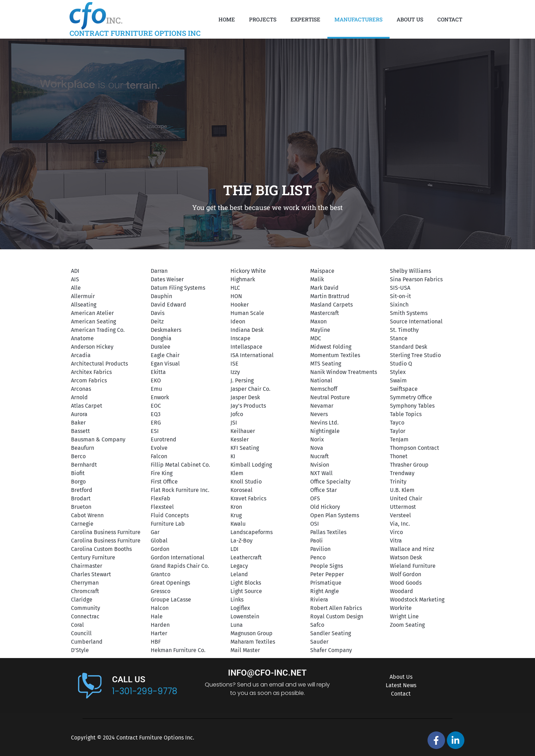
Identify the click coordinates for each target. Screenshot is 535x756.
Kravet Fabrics (248, 498)
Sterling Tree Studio (415, 355)
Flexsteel (162, 507)
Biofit (78, 473)
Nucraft (319, 456)
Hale (157, 616)
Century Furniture (93, 557)
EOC (156, 406)
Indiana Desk (247, 330)
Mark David (324, 288)
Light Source (246, 591)
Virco (396, 532)
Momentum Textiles (335, 355)
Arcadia (81, 355)
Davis (158, 313)
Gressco (161, 591)
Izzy (235, 372)
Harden (160, 625)
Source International (416, 321)
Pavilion (320, 549)
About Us (410, 19)
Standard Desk (409, 347)
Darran (159, 271)
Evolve (159, 448)
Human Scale (247, 313)
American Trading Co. (98, 330)
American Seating (93, 321)
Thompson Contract (415, 448)
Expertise (305, 19)
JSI (234, 423)
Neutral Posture (330, 397)
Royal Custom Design (337, 616)
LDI (234, 549)
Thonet (399, 456)
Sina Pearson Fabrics (416, 279)
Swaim (398, 380)
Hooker (240, 305)
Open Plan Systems (335, 515)
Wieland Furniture (413, 566)
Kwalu (238, 524)
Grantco (161, 574)
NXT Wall (321, 473)
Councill (81, 633)
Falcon (159, 456)
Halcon (160, 608)
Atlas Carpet (87, 406)
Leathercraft (246, 557)
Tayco (397, 423)
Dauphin (161, 296)
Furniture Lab (168, 524)
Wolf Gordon (406, 574)
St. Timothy (404, 330)
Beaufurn (83, 448)
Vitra (396, 541)
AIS (75, 279)
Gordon (160, 549)
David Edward (168, 305)
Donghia (161, 338)
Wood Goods (406, 583)
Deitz (157, 321)
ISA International (252, 355)
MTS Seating (326, 364)
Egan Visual (165, 364)
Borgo (78, 482)
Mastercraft (325, 313)
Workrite (401, 608)
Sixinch (399, 305)
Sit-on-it (400, 296)
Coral (77, 625)
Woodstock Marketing (417, 600)
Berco (78, 456)
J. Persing (242, 380)
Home (227, 19)
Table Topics (406, 414)
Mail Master (245, 650)
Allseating (84, 305)
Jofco (237, 414)
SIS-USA (400, 288)
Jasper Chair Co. (250, 389)
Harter (159, 633)
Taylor (398, 431)
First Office (164, 482)
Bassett (80, 431)
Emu (156, 389)
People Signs (327, 566)
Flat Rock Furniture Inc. (180, 490)
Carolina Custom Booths (101, 549)
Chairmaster (87, 566)
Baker (78, 423)
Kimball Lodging (251, 465)
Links (237, 600)
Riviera (319, 600)
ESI (155, 431)
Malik (317, 279)
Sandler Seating (331, 633)
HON (236, 296)
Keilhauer (243, 431)
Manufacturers (358, 19)
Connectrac (85, 616)
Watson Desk (406, 557)
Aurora (79, 414)
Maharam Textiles (253, 642)
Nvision (320, 465)
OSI (315, 524)
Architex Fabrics (91, 372)
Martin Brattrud (330, 296)
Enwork (160, 397)
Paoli (317, 541)
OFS (315, 498)
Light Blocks (246, 583)
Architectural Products (99, 364)
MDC (316, 338)
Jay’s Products (248, 406)
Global (159, 541)
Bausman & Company (98, 439)
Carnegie (82, 524)
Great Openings (170, 583)
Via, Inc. (400, 524)
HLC (235, 288)
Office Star (324, 490)
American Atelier (92, 313)
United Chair (406, 498)
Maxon (318, 321)
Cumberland (87, 642)
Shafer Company (331, 650)
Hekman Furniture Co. (178, 650)
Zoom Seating (407, 625)
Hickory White (248, 271)
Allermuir (83, 296)
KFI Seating (245, 448)
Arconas (81, 389)
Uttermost (403, 507)
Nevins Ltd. (324, 423)
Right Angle (325, 591)
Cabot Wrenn (87, 515)
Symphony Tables (412, 406)
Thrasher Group (409, 465)
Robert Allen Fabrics (336, 608)
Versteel (400, 515)
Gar (155, 532)
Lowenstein (245, 616)
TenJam (399, 439)
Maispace (322, 271)
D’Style (80, 650)
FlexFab (161, 498)
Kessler (240, 439)
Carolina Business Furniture (106, 532)
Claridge (82, 600)
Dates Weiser (167, 279)
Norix (317, 439)
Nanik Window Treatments (344, 372)
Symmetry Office (411, 397)
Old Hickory (325, 507)
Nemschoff (324, 389)
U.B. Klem (402, 490)
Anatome (82, 338)
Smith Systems (409, 313)
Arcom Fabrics (89, 380)
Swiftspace (404, 389)
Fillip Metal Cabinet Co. (180, 465)
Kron (236, 507)
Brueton (81, 507)
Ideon (238, 321)
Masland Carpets (331, 305)
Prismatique (326, 583)
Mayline (320, 330)
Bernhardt (84, 465)
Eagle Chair (165, 355)
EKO (156, 380)
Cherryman (85, 583)
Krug (236, 515)
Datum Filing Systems (178, 288)
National (321, 380)
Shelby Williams (410, 271)
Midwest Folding (331, 347)
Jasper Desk (245, 397)
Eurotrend (164, 439)
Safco (317, 625)
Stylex (398, 372)
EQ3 (156, 414)
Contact (450, 19)
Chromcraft (85, 591)
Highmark (243, 279)
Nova (317, 448)
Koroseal (242, 490)
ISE (234, 364)
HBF (156, 642)
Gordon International (178, 557)
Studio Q (401, 364)
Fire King (162, 473)
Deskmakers (166, 330)
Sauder (319, 642)
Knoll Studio (246, 482)
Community (86, 608)
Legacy (239, 566)
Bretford (82, 490)
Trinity (398, 482)
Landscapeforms (252, 532)
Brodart (81, 498)
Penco (318, 557)
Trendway (402, 473)
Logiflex (240, 608)
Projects (263, 19)
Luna (237, 625)
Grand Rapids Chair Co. (180, 566)
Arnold (79, 397)
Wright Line (404, 616)
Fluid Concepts (170, 515)
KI (233, 456)
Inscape (240, 338)
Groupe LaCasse (171, 600)
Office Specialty (330, 482)
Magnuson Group (252, 633)
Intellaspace (246, 347)
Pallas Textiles (328, 532)
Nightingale (325, 431)
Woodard (402, 591)
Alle (76, 288)
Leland (239, 574)
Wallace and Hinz (412, 549)
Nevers (319, 414)
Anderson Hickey (92, 347)
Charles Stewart (91, 574)
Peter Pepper (327, 574)
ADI (75, 271)
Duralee (161, 347)
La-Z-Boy (242, 541)
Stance (399, 338)
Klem (237, 473)
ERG (156, 423)
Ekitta (158, 372)
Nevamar (322, 406)
